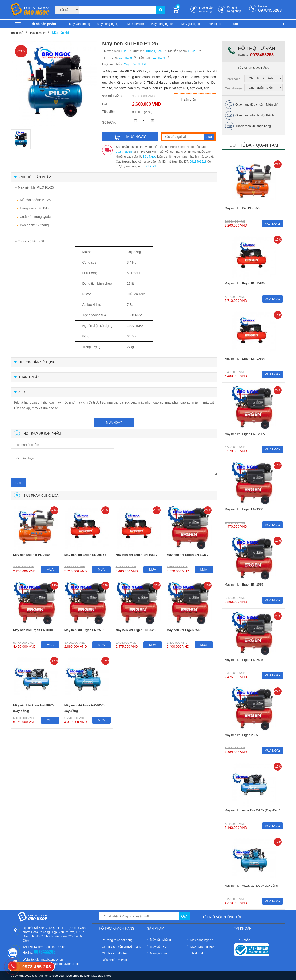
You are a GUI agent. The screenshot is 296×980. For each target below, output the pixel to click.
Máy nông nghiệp (163, 24)
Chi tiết (151, 166)
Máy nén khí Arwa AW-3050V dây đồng (85, 708)
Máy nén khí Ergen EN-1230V (188, 555)
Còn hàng (125, 58)
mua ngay (114, 422)
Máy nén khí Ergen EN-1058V (136, 555)
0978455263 (270, 10)
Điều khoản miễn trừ (115, 960)
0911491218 (198, 161)
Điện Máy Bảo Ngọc (98, 976)
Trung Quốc (154, 51)
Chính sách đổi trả (114, 953)
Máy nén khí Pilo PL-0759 (31, 555)
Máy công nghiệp (109, 24)
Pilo (124, 51)
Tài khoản (243, 940)
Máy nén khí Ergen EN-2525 (136, 630)
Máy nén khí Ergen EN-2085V (85, 555)
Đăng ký (232, 7)
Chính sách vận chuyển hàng (121, 947)
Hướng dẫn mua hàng (206, 9)
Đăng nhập (234, 11)
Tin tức (233, 24)
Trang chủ (17, 33)
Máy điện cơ (136, 24)
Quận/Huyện (233, 88)
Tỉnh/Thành (233, 79)
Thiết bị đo (214, 24)
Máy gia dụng (191, 24)
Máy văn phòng (80, 24)
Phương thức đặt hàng (117, 940)
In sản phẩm (189, 100)
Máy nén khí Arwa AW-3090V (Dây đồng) (34, 708)
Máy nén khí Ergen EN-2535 (84, 630)
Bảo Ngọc (150, 157)
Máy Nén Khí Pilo (136, 64)
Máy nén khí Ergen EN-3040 (33, 630)
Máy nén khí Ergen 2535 (184, 630)
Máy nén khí (60, 32)
